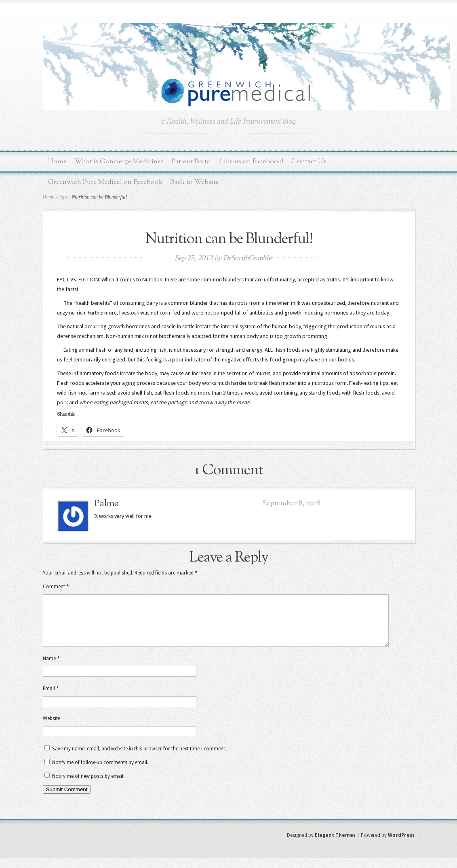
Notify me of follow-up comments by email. (100, 772)
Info (63, 197)
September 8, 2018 (291, 504)
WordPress (401, 845)
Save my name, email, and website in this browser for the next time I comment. (139, 758)
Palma (107, 504)
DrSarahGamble (248, 258)
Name (51, 668)
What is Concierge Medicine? (119, 162)
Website (52, 728)
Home (57, 162)
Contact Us (309, 162)
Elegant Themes (335, 845)
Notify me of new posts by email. (88, 786)
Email (51, 698)
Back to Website (195, 182)
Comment (56, 587)
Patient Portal (192, 162)
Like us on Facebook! (252, 162)
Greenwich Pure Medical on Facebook (105, 182)
